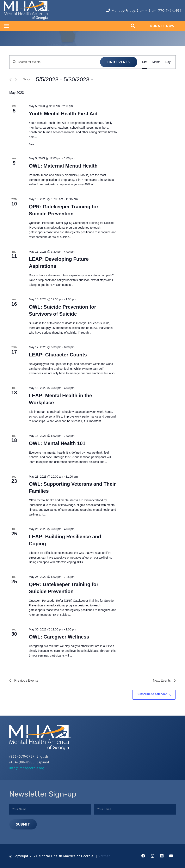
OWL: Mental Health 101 (57, 443)
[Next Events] (16, 80)
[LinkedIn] (162, 856)
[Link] (27, 10)
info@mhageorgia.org (27, 768)
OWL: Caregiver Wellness (59, 637)
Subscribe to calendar (152, 694)
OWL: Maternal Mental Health (63, 166)
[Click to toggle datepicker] (65, 80)
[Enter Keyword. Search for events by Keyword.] (55, 62)
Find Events (119, 62)
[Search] (133, 26)
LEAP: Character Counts (58, 355)
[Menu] (6, 26)
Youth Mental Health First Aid (63, 114)
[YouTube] (171, 856)
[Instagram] (152, 856)
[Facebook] (143, 856)
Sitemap (104, 856)
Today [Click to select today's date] (26, 79)
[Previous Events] (10, 80)
